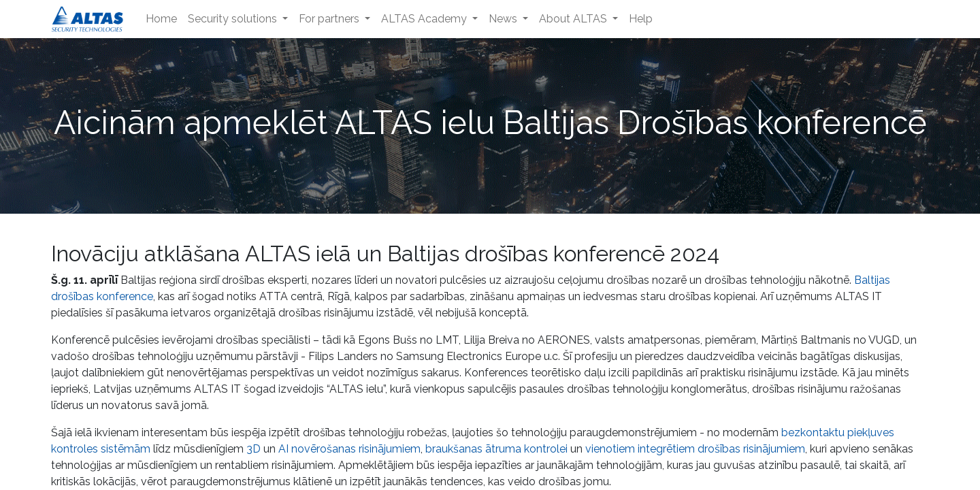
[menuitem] (161, 19)
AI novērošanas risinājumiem (349, 449)
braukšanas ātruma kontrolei (496, 449)
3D (254, 449)
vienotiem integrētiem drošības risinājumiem (695, 449)
